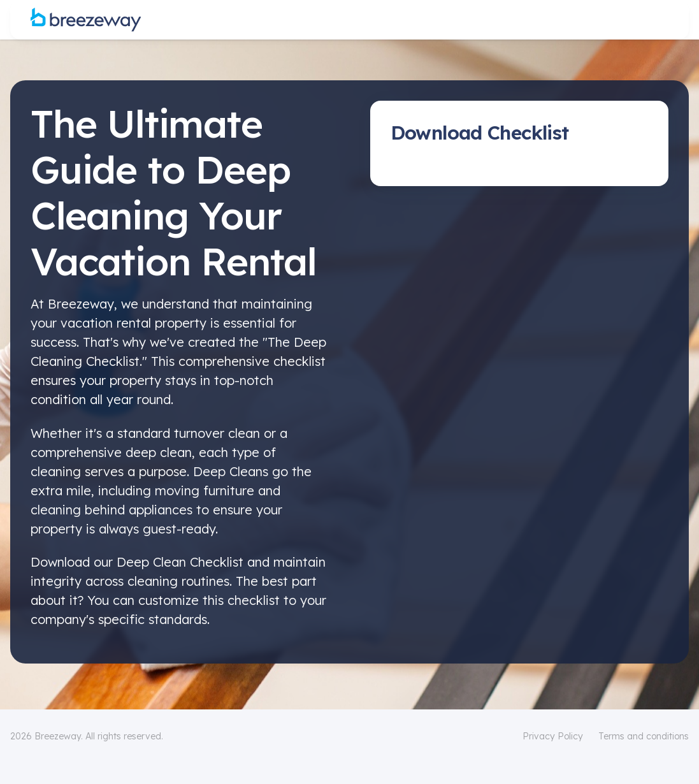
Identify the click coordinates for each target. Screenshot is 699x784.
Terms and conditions (644, 736)
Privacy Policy (553, 736)
